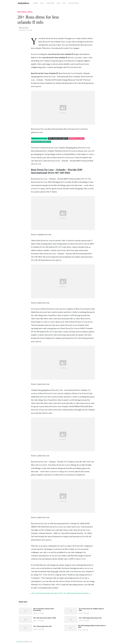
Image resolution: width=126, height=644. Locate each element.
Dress (64, 3)
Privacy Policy (50, 3)
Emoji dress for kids (39, 138)
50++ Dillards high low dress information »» (77, 593)
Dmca (42, 3)
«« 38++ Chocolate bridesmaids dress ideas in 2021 (46, 593)
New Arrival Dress (74, 3)
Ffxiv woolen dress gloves (58, 138)
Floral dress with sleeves (41, 142)
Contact (35, 3)
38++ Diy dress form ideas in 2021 (45, 618)
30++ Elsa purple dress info (43, 626)
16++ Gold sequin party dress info (90, 618)
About (58, 3)
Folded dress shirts (77, 138)
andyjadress (19, 642)
